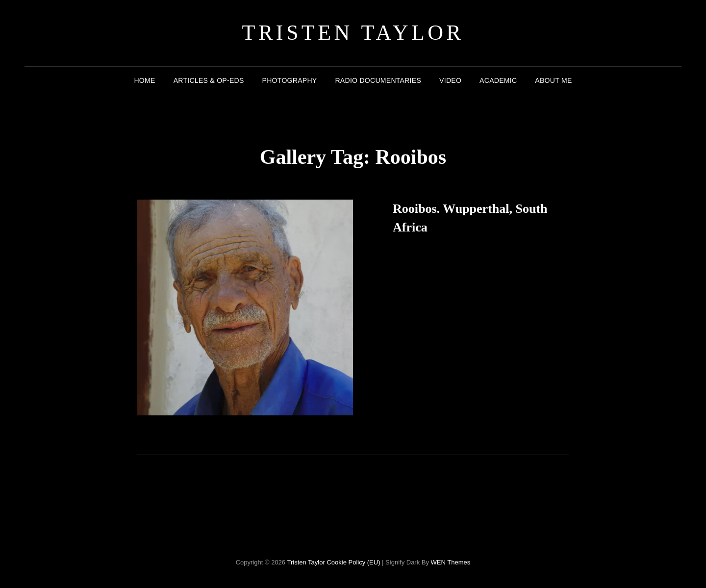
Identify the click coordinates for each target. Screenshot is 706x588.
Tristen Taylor (353, 33)
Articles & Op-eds (209, 80)
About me (553, 80)
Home (144, 80)
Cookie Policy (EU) (353, 562)
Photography (290, 80)
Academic (498, 80)
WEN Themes (451, 562)
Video (450, 80)
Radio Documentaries (378, 80)
